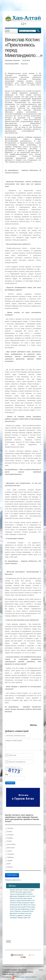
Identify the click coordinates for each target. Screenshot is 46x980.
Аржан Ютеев (15, 898)
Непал (9, 851)
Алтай (33, 896)
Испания (9, 835)
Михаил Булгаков (16, 890)
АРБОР (13, 892)
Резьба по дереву (16, 915)
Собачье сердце (29, 890)
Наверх (41, 970)
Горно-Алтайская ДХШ (18, 894)
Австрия (9, 828)
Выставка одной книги (24, 892)
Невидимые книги (24, 896)
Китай (8, 841)
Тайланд (9, 857)
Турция (9, 861)
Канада (9, 838)
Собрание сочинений (21, 911)
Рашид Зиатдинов (23, 903)
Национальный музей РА (19, 907)
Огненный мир (15, 905)
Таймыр (20, 918)
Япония (9, 867)
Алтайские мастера (24, 913)
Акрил (32, 903)
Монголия (10, 848)
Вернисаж (24, 64)
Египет (9, 832)
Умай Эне (27, 918)
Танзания (10, 854)
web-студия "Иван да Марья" (24, 977)
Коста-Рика (10, 844)
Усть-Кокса (31, 905)
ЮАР (8, 864)
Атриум (19, 900)
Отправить (10, 783)
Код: (7, 774)
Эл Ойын (24, 905)
